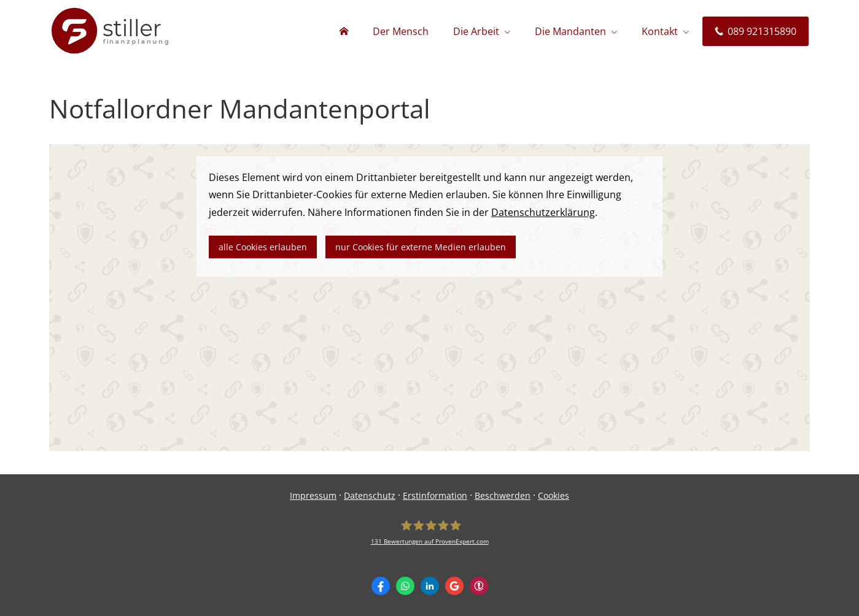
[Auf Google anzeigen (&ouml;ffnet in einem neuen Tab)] (454, 586)
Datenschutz (370, 495)
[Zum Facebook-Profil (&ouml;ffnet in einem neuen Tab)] (381, 586)
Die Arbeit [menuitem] (476, 31)
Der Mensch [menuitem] (401, 31)
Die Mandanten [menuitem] (570, 31)
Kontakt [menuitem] (660, 31)
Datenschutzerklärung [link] (543, 212)
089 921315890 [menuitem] (756, 31)
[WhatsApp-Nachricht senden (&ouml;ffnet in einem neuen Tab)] (405, 586)
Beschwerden (503, 495)
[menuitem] (344, 31)
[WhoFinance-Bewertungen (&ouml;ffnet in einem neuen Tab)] (479, 586)
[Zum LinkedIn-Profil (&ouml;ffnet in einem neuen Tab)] (430, 586)
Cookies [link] (554, 495)
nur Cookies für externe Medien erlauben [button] (421, 247)
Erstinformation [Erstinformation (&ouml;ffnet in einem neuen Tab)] (435, 495)
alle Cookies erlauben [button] (263, 247)
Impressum (313, 495)
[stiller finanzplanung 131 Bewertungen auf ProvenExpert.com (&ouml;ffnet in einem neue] (430, 532)
